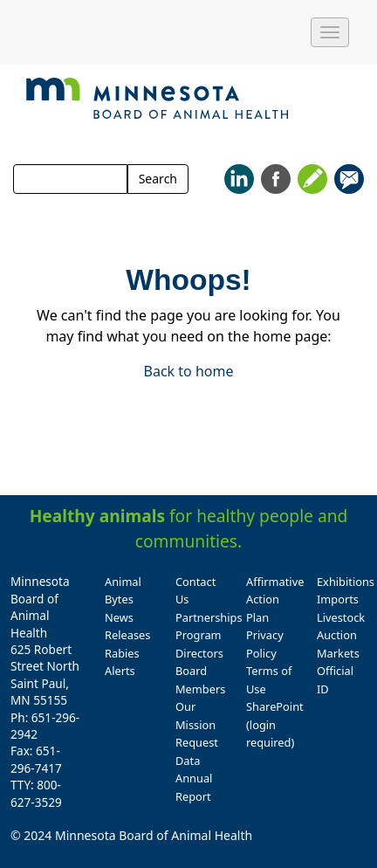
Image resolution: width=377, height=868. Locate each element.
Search (158, 179)
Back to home (189, 371)
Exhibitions (346, 582)
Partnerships (209, 617)
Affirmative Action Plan (275, 599)
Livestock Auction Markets (341, 635)
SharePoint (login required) (275, 724)
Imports (338, 599)
